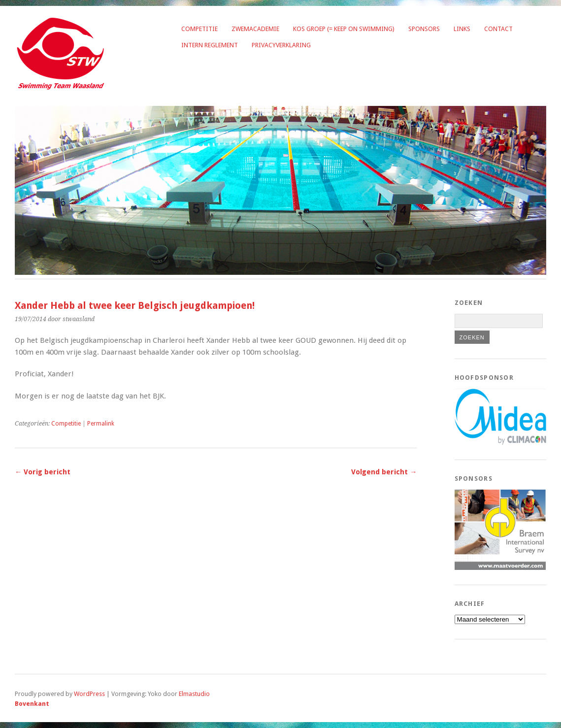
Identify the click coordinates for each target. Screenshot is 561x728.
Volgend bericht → (384, 472)
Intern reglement (210, 45)
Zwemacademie (255, 29)
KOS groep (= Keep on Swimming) (344, 29)
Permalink (101, 424)
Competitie (199, 29)
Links (462, 29)
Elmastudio (194, 694)
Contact (498, 29)
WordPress (89, 694)
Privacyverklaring (281, 45)
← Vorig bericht (43, 472)
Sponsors (424, 29)
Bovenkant (32, 704)
